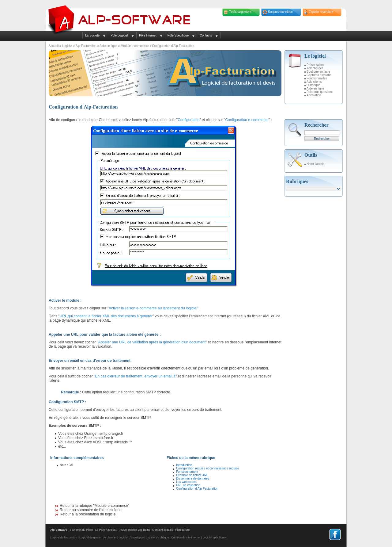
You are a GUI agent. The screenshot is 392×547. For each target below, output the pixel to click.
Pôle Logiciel (119, 35)
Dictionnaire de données (193, 478)
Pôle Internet (148, 35)
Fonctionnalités (317, 78)
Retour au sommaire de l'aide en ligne (91, 510)
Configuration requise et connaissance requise (208, 468)
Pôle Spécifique (178, 35)
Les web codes (186, 482)
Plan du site (182, 530)
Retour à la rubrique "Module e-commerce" (94, 506)
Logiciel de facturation (64, 537)
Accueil (54, 46)
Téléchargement (240, 12)
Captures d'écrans (319, 75)
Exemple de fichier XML (192, 475)
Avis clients (314, 82)
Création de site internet (186, 537)
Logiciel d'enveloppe (131, 537)
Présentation (315, 65)
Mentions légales (163, 530)
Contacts (206, 35)
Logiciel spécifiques (215, 537)
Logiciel (67, 46)
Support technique (280, 12)
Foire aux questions (320, 92)
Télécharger (315, 68)
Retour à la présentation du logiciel (88, 514)
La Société (92, 35)
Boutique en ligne (318, 72)
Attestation (314, 95)
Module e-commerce (135, 46)
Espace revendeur (321, 12)
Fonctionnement (187, 472)
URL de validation (188, 485)
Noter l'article (315, 164)
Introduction (184, 465)
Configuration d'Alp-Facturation (197, 489)
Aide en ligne (108, 46)
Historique (313, 85)
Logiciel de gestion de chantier (98, 537)
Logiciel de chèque (157, 537)
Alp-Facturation (86, 46)
